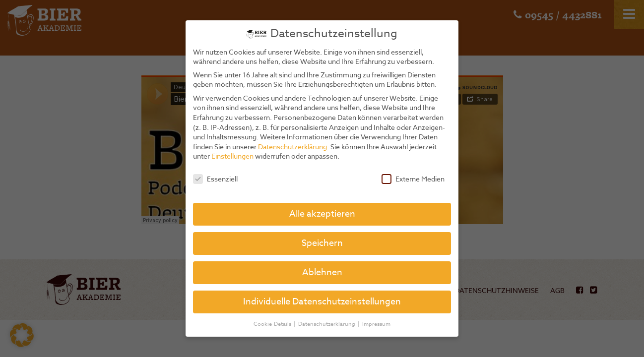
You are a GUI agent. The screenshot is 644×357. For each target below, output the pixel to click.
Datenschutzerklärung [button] (327, 324)
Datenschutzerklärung (292, 147)
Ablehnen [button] (322, 272)
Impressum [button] (376, 324)
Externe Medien (413, 179)
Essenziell (215, 179)
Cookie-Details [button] (273, 324)
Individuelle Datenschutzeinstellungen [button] (322, 302)
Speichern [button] (322, 243)
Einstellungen (232, 156)
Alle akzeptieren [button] (322, 214)
